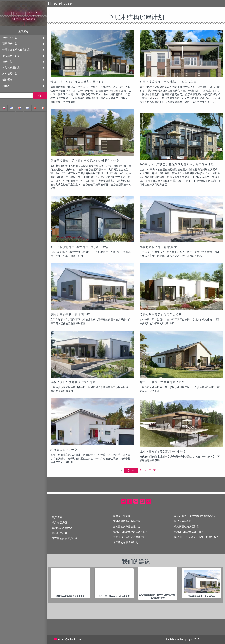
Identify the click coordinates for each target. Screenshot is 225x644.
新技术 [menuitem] (6, 86)
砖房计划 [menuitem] (7, 62)
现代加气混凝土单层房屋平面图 (131, 532)
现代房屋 (57, 517)
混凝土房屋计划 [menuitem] (11, 56)
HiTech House (23, 14)
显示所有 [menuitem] (23, 31)
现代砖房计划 (60, 533)
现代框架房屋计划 (62, 528)
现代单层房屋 (60, 523)
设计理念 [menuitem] (7, 80)
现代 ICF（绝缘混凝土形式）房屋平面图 (196, 537)
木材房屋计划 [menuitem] (10, 74)
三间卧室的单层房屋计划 (127, 527)
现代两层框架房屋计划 (187, 527)
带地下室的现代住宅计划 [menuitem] (16, 50)
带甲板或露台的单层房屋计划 (129, 521)
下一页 (152, 470)
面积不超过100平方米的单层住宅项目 (195, 516)
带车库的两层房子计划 (65, 538)
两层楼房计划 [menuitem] (10, 44)
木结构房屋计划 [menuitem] (11, 68)
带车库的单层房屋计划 (126, 542)
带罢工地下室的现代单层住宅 (129, 537)
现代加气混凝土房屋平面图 (189, 532)
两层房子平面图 (122, 516)
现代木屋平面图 (183, 521)
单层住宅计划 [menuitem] (10, 38)
